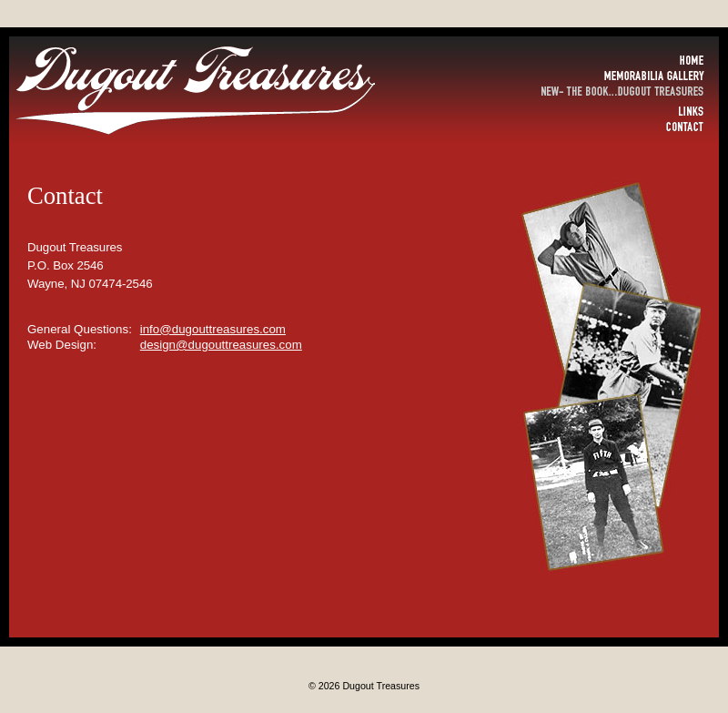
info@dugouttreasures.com (213, 329)
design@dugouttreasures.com (221, 345)
